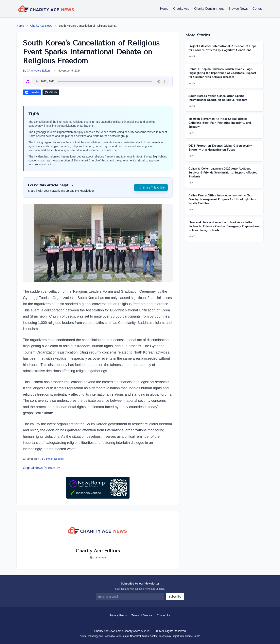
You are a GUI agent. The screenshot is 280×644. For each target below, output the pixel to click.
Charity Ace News (41, 26)
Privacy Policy (118, 615)
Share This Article (151, 188)
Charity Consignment (209, 9)
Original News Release (41, 468)
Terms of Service (142, 615)
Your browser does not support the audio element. (101, 81)
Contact (258, 9)
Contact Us (164, 615)
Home (164, 9)
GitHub (51, 92)
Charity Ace (181, 9)
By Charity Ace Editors (37, 71)
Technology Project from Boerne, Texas (180, 636)
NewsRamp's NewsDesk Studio (132, 636)
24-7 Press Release (52, 459)
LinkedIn (32, 92)
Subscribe (175, 597)
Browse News (238, 9)
